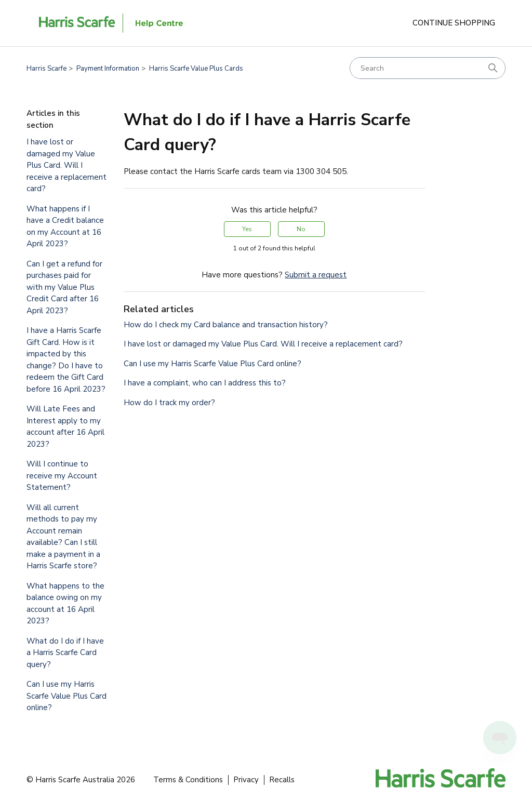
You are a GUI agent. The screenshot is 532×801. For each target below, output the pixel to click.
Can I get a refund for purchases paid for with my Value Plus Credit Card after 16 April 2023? (64, 287)
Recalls (282, 780)
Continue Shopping (454, 23)
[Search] (428, 68)
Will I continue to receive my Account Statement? (62, 476)
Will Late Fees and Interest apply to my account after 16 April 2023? (65, 426)
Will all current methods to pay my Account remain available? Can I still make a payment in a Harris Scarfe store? (63, 537)
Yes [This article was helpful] (247, 229)
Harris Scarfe (46, 69)
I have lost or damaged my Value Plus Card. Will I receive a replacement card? (66, 165)
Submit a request (316, 275)
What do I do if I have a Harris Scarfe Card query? (65, 653)
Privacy (246, 780)
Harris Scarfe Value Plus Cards (196, 69)
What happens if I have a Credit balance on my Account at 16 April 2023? (65, 226)
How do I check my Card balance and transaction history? (226, 325)
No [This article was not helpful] (301, 229)
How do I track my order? (169, 403)
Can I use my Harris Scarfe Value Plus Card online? (66, 696)
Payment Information (108, 69)
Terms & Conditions (188, 780)
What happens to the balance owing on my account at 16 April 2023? (65, 604)
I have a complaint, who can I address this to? (205, 383)
